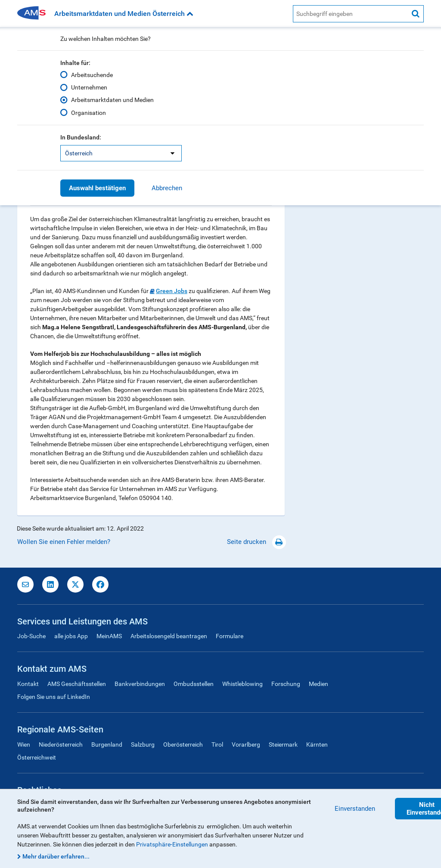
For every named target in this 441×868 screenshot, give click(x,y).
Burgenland (107, 744)
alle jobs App (71, 636)
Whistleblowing (242, 684)
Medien (318, 684)
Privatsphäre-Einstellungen (172, 844)
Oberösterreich (183, 744)
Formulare (230, 636)
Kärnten (317, 744)
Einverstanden (355, 809)
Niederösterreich (61, 744)
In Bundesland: (81, 137)
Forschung (286, 684)
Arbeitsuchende (92, 75)
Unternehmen (89, 87)
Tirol (217, 744)
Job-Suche (31, 636)
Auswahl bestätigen (97, 188)
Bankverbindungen (140, 684)
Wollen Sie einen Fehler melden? (64, 542)
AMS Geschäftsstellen (77, 684)
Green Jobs (172, 291)
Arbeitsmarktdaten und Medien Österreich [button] (124, 14)
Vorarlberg (246, 744)
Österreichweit (37, 757)
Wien (24, 744)
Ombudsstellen (194, 684)
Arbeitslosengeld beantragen (169, 636)
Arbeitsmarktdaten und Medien (112, 100)
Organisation (89, 112)
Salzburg (143, 744)
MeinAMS (109, 636)
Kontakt (28, 684)
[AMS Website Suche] (350, 14)
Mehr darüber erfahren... (56, 856)
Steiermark (283, 744)
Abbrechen (167, 188)
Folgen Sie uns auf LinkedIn (54, 697)
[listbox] (121, 153)
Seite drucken (256, 542)
